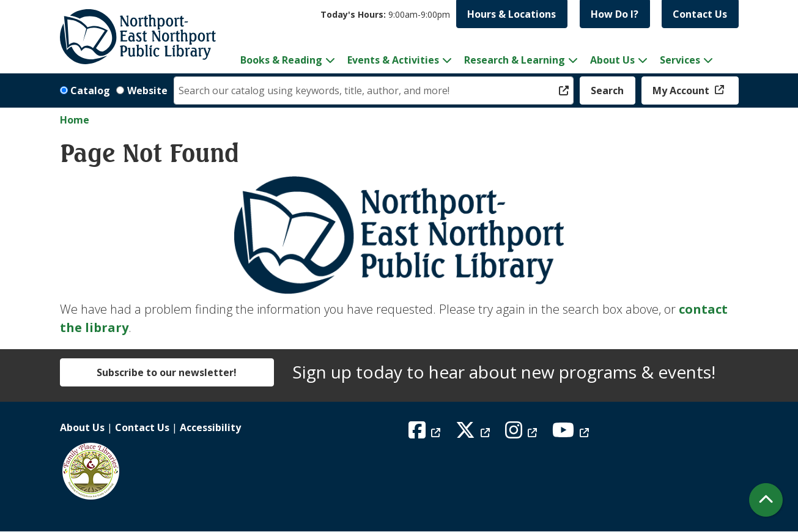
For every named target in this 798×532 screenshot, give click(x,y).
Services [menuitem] (680, 60)
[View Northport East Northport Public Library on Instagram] (523, 434)
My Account (682, 91)
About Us (82, 427)
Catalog (90, 91)
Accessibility (210, 427)
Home (75, 120)
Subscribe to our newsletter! (167, 372)
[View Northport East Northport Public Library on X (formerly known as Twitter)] (474, 434)
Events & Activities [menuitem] (393, 60)
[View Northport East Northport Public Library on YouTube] (572, 434)
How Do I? (615, 14)
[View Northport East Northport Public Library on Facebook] (426, 434)
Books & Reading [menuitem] (281, 60)
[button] (385, 14)
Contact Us (700, 14)
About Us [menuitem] (612, 60)
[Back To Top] (766, 500)
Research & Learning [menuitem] (515, 60)
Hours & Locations (512, 14)
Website (147, 91)
